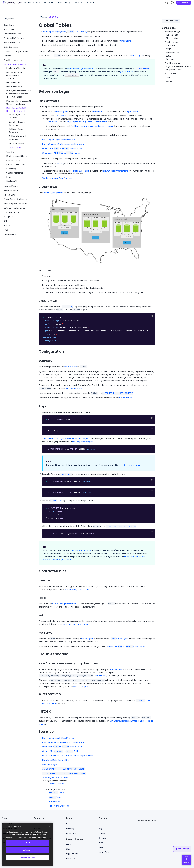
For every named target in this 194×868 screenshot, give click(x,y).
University (70, 829)
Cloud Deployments (13, 60)
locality (60, 163)
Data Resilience (11, 47)
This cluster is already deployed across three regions (66, 438)
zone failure (97, 111)
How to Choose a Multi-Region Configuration (63, 144)
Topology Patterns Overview (55, 778)
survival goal (137, 55)
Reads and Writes (12, 190)
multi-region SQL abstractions (81, 69)
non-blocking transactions (77, 589)
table (56, 500)
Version (49, 17)
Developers (71, 833)
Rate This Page (182, 849)
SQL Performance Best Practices (57, 178)
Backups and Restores (16, 164)
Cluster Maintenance (16, 173)
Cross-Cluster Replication (16, 199)
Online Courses (11, 234)
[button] (166, 3)
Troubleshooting (12, 212)
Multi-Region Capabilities (15, 203)
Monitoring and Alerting (17, 156)
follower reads (116, 669)
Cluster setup (172, 38)
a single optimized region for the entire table (86, 122)
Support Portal (72, 854)
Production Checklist (16, 68)
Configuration (171, 42)
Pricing (67, 3)
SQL (5, 221)
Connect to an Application (16, 51)
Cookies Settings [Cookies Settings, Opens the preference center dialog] (27, 857)
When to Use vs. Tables (61, 751)
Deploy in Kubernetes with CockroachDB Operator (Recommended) (18, 94)
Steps (169, 49)
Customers (103, 838)
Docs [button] (59, 3)
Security (10, 152)
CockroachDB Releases (14, 38)
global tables (126, 72)
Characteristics (172, 53)
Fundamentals (173, 35)
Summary (170, 45)
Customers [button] (78, 3)
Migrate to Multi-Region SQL (55, 760)
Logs (9, 177)
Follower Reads (56, 801)
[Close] (49, 827)
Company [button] (90, 3)
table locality (77, 32)
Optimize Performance (14, 208)
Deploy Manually (14, 87)
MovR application (74, 388)
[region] (27, 844)
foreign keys (126, 41)
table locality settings (81, 550)
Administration (13, 160)
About (101, 824)
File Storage (12, 169)
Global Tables (15, 147)
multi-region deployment (54, 32)
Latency (170, 56)
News (101, 843)
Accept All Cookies (27, 843)
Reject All (27, 850)
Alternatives (170, 74)
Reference (8, 225)
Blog (100, 829)
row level (53, 122)
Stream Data (9, 195)
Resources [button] (49, 3)
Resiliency (171, 59)
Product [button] (27, 3)
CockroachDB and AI (13, 34)
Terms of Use (104, 852)
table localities (61, 116)
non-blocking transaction (64, 604)
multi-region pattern (53, 193)
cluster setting (100, 675)
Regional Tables (16, 143)
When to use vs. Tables (61, 153)
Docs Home (9, 25)
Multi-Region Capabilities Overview (58, 140)
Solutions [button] (38, 3)
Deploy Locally (13, 82)
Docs (68, 824)
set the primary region (83, 442)
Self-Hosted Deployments (16, 64)
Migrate (7, 56)
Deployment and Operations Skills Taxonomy (14, 75)
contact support (81, 686)
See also (169, 82)
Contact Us (71, 858)
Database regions (132, 465)
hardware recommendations (115, 171)
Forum (69, 844)
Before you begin (173, 32)
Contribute (171, 21)
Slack (68, 849)
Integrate (8, 217)
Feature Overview (12, 42)
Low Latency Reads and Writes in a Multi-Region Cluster (68, 755)
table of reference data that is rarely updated (93, 126)
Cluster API (12, 181)
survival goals (62, 111)
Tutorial (169, 78)
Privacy (102, 847)
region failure (132, 111)
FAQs (6, 230)
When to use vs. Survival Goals (62, 148)
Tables (57, 793)
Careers (102, 833)
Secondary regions (51, 764)
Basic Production (57, 784)
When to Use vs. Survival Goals (126, 646)
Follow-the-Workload (59, 806)
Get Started (9, 29)
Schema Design (11, 186)
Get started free (184, 3)
